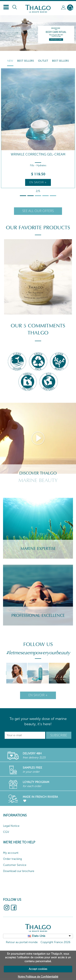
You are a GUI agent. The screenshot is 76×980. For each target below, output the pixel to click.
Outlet (43, 61)
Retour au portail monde (22, 942)
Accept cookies (38, 969)
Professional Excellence (38, 616)
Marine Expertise (38, 549)
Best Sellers (26, 61)
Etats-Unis (39, 936)
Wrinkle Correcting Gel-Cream (38, 154)
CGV (6, 832)
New (10, 61)
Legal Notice (11, 826)
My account (11, 853)
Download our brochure (19, 871)
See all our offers (38, 211)
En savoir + (38, 182)
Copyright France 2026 (55, 942)
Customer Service (15, 865)
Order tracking (12, 859)
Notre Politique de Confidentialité (38, 977)
